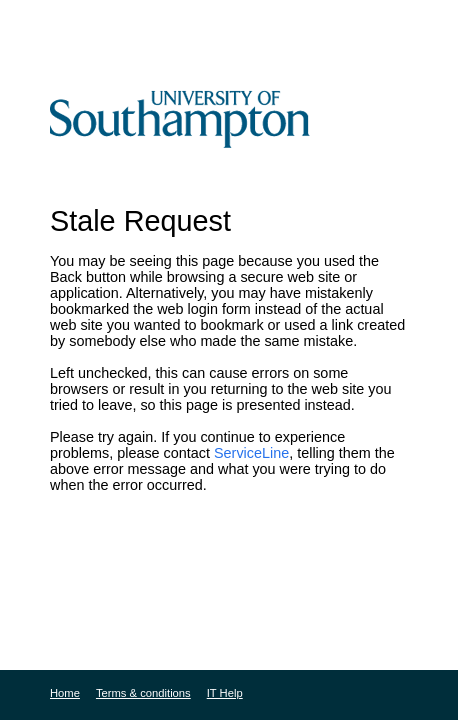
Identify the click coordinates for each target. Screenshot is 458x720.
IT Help (225, 693)
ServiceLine (251, 453)
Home (65, 693)
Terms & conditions (143, 693)
